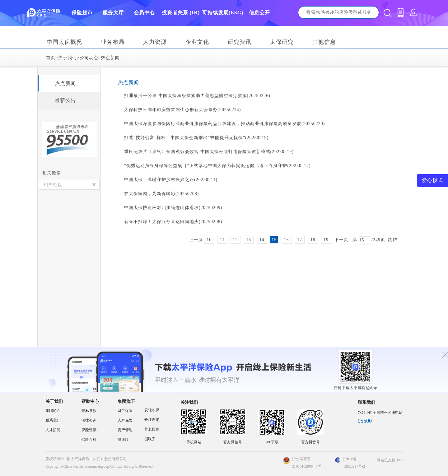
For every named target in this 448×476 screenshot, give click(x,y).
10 (209, 240)
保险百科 (89, 440)
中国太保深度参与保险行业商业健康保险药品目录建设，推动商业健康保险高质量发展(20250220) (224, 124)
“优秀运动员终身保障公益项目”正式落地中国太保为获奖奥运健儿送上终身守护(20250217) (217, 166)
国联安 (150, 439)
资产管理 (125, 430)
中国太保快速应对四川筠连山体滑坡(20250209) (173, 208)
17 (300, 240)
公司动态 (89, 58)
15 (274, 240)
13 (249, 240)
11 (222, 240)
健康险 (123, 440)
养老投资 (152, 429)
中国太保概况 (64, 42)
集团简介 (53, 411)
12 (236, 240)
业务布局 (113, 42)
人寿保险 (125, 420)
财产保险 (125, 411)
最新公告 (65, 100)
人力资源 (155, 42)
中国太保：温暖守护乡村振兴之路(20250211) (171, 180)
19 (326, 240)
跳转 (393, 240)
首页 (51, 58)
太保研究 (282, 42)
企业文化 (197, 42)
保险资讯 (89, 430)
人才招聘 (53, 430)
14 (262, 240)
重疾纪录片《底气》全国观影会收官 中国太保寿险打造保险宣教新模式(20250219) (209, 152)
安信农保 (152, 410)
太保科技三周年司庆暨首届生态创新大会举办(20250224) (182, 110)
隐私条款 (89, 411)
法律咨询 (89, 420)
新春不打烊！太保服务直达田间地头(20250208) (173, 222)
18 (313, 240)
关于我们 (68, 58)
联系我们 (53, 420)
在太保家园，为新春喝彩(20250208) (161, 194)
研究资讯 (240, 42)
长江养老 (152, 420)
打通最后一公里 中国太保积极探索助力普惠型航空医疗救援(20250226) (197, 96)
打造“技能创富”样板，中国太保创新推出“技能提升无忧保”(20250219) (196, 138)
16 (287, 240)
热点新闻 (110, 58)
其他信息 (324, 42)
